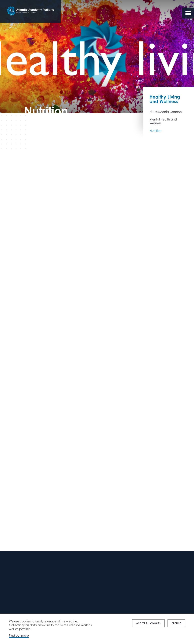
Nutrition (155, 131)
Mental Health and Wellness (163, 121)
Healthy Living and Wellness (165, 99)
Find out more (19, 635)
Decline (176, 623)
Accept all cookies (148, 623)
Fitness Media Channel (166, 112)
